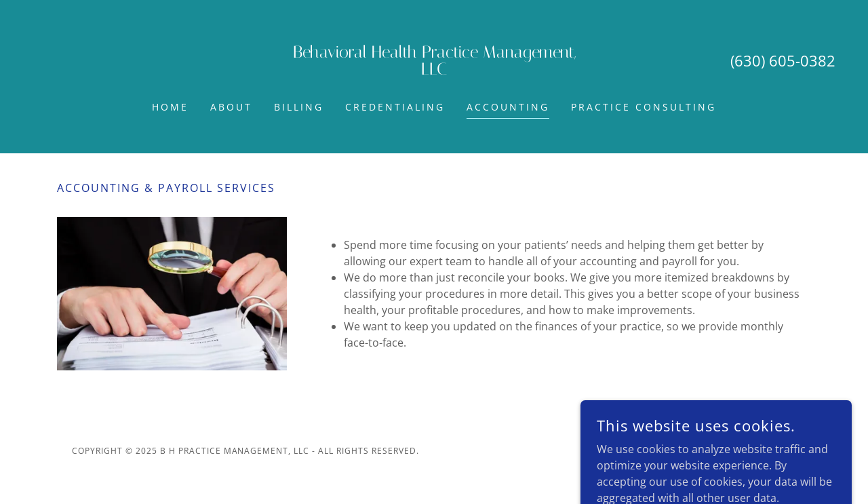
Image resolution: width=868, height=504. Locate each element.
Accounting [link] (508, 107)
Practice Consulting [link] (644, 107)
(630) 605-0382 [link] (783, 60)
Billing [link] (299, 107)
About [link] (231, 107)
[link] (434, 71)
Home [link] (170, 107)
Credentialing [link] (395, 107)
